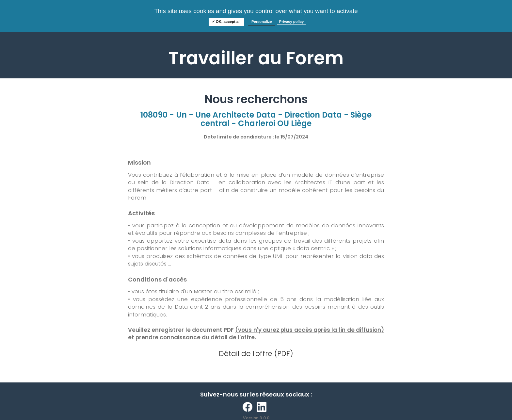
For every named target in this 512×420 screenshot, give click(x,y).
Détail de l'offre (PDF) (256, 354)
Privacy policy (292, 22)
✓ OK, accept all (226, 22)
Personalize (262, 22)
